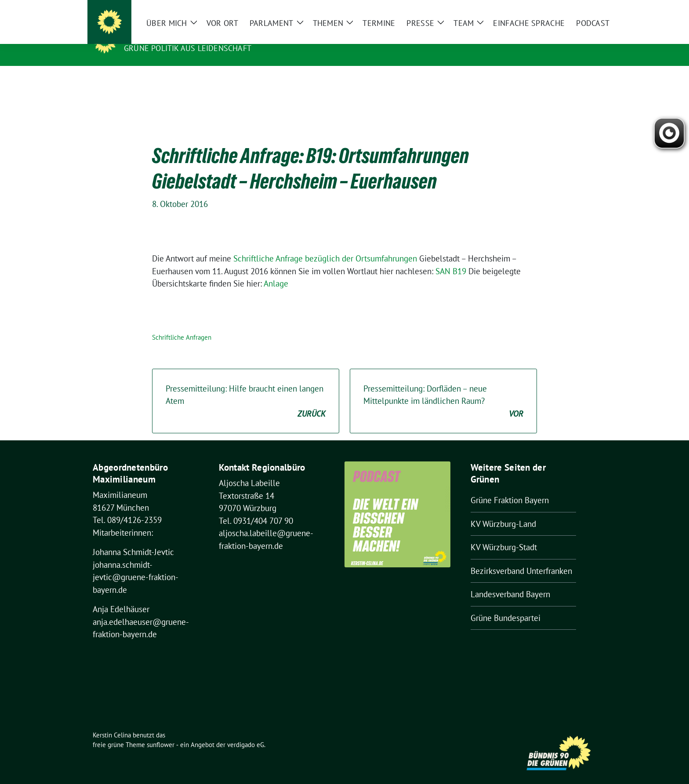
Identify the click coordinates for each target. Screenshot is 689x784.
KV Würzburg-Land (503, 510)
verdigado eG (246, 731)
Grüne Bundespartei (506, 604)
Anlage (276, 270)
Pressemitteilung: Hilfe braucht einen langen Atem (246, 388)
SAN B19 (451, 258)
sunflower (161, 731)
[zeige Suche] (581, 9)
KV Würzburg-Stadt (504, 534)
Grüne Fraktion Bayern (510, 486)
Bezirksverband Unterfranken (521, 557)
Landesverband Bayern (510, 581)
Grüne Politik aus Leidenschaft (188, 48)
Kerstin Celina (159, 36)
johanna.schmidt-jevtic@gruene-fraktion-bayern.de (136, 564)
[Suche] (568, 9)
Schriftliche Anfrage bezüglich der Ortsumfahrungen (325, 245)
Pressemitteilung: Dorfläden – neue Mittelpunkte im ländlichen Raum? (443, 388)
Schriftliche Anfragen (182, 324)
